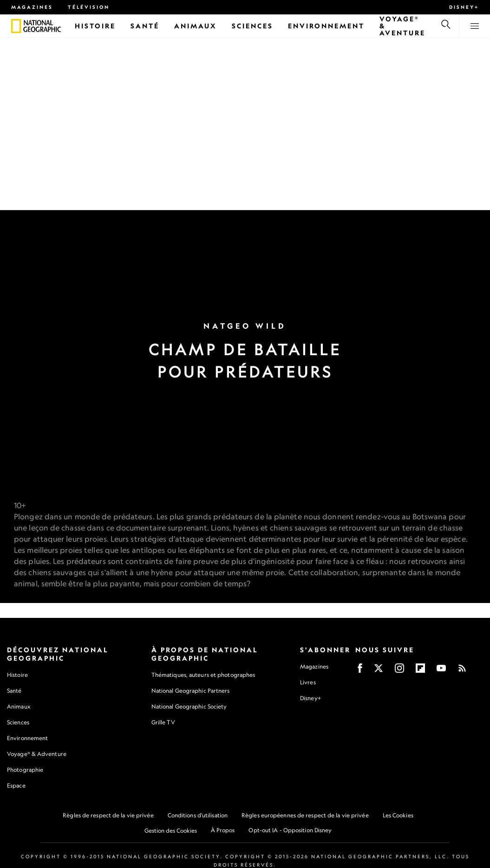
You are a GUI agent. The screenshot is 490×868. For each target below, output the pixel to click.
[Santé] (145, 26)
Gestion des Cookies (171, 831)
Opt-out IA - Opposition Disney (290, 831)
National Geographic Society (189, 707)
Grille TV (163, 723)
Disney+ (464, 7)
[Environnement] (326, 26)
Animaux (19, 707)
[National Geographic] (16, 26)
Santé (14, 691)
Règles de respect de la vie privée (108, 816)
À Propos (223, 831)
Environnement (27, 739)
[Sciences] (252, 26)
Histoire (17, 675)
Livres (308, 683)
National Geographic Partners (191, 691)
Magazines (32, 7)
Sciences (18, 723)
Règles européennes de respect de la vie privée (305, 816)
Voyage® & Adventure (37, 754)
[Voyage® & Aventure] (402, 26)
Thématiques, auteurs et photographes (203, 675)
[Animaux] (196, 26)
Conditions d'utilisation (198, 816)
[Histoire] (95, 26)
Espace (16, 786)
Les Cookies (398, 816)
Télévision (89, 7)
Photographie (25, 770)
